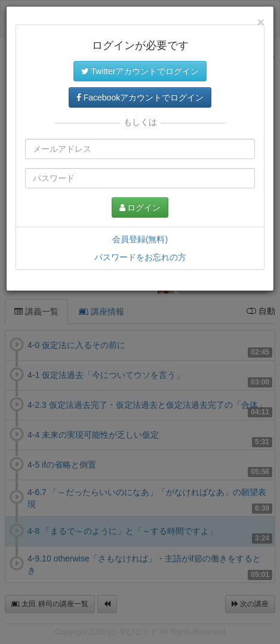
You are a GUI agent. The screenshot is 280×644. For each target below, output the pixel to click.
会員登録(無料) (140, 239)
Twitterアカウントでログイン (140, 71)
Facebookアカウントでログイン (140, 97)
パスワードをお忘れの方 (140, 257)
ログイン (140, 207)
